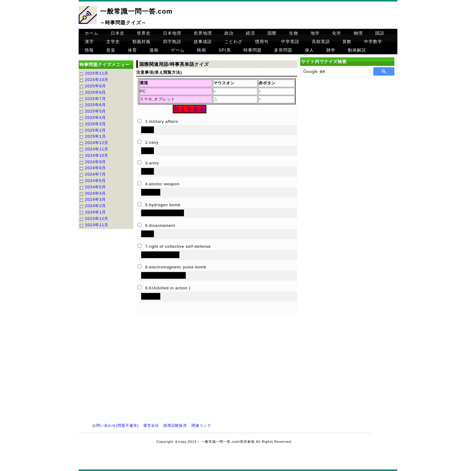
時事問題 (253, 50)
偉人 (309, 50)
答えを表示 (190, 109)
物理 (358, 33)
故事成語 (203, 42)
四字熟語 (172, 42)
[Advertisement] (347, 131)
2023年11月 (97, 225)
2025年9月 (95, 86)
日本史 (118, 33)
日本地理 (172, 33)
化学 (337, 33)
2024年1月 (95, 212)
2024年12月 (97, 143)
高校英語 (321, 42)
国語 (380, 33)
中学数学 (373, 42)
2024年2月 (95, 206)
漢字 (89, 42)
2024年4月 (95, 193)
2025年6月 (95, 105)
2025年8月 (95, 92)
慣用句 (262, 42)
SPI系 (225, 50)
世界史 (144, 33)
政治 (229, 33)
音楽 (111, 50)
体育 (132, 50)
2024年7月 (95, 174)
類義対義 (141, 42)
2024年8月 (95, 168)
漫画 (154, 50)
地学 (315, 33)
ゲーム (178, 50)
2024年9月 (95, 162)
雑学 (331, 50)
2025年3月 (95, 124)
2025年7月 (95, 99)
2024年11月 (97, 149)
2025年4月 (95, 118)
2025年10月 (97, 80)
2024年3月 (95, 199)
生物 (294, 33)
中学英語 (290, 42)
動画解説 (357, 50)
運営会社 (151, 426)
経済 (250, 33)
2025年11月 (97, 73)
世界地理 (203, 33)
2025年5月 (95, 111)
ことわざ (233, 42)
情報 (89, 50)
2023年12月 (97, 219)
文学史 (113, 42)
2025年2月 (95, 130)
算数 (347, 42)
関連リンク (201, 426)
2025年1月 (95, 136)
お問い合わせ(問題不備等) (116, 426)
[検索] (334, 72)
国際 (272, 33)
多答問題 (283, 50)
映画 (202, 50)
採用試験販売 (175, 426)
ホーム (92, 33)
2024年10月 (97, 155)
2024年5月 (95, 187)
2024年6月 (95, 181)
